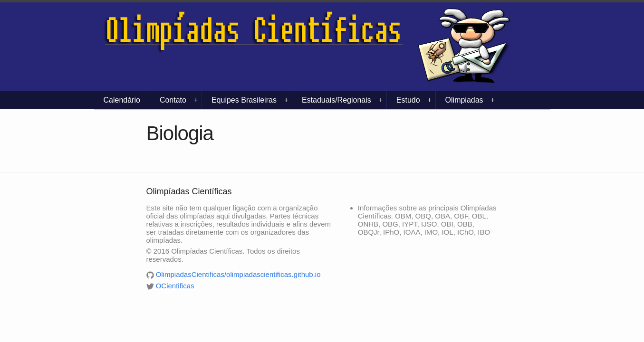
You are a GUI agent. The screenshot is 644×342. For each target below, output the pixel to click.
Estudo (414, 100)
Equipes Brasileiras (250, 100)
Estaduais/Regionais (342, 100)
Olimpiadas (470, 100)
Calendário (122, 100)
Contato (179, 100)
